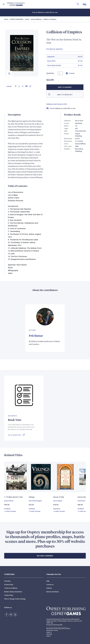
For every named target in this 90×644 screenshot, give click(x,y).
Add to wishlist (65, 95)
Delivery (49, 588)
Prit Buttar (36, 336)
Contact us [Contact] (50, 585)
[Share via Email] (26, 86)
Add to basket (65, 87)
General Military (36, 19)
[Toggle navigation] (4, 4)
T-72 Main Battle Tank (13, 497)
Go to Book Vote (14, 435)
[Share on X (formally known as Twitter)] (19, 86)
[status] (60, 73)
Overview (7, 581)
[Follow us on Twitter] (15, 615)
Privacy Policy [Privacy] (9, 585)
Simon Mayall (58, 501)
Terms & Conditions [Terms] (11, 588)
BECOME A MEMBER (45, 556)
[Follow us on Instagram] (11, 615)
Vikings (32, 497)
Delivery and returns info (57, 104)
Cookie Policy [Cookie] (9, 595)
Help (48, 581)
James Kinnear (9, 501)
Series (27, 19)
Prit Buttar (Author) (54, 49)
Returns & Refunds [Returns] (53, 592)
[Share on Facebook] (16, 86)
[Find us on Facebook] (7, 615)
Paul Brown (81, 501)
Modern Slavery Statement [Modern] (13, 592)
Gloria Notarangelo (35, 501)
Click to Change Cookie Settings (15, 599)
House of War (59, 497)
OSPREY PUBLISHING (17, 19)
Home (6, 19)
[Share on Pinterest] (23, 86)
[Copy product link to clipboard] (30, 86)
